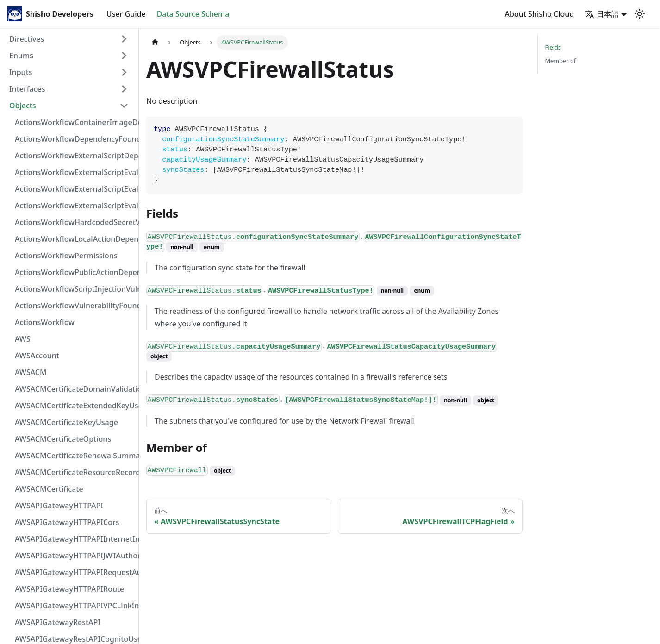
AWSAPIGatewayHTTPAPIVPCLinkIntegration (75, 606)
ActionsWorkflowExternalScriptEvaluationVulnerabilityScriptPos (75, 189)
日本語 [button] (602, 14)
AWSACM (31, 372)
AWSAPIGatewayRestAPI (58, 622)
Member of (561, 61)
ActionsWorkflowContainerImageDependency (75, 122)
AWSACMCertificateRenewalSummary (75, 456)
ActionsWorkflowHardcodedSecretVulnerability (75, 222)
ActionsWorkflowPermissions (66, 256)
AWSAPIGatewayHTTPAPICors (67, 522)
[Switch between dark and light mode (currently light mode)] (640, 14)
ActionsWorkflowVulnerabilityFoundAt (75, 306)
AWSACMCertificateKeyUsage (66, 422)
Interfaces (27, 89)
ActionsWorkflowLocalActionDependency (75, 239)
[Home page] (155, 42)
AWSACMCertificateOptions (63, 439)
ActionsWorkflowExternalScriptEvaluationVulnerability (75, 206)
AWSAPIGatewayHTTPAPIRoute (69, 589)
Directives (27, 39)
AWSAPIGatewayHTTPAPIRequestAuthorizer (75, 572)
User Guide (126, 14)
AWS (23, 339)
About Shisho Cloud (540, 14)
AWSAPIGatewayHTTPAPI (59, 506)
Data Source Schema (193, 14)
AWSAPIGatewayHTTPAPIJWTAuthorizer (75, 556)
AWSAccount (37, 356)
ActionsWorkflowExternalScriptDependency (75, 156)
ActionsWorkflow (45, 322)
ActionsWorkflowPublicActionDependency (75, 272)
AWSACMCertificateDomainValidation (75, 389)
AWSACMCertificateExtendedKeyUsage (75, 406)
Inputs (21, 72)
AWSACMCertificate (49, 489)
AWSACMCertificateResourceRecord (75, 472)
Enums (21, 56)
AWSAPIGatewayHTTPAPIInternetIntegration (75, 539)
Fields (553, 47)
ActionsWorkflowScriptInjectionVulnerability (75, 289)
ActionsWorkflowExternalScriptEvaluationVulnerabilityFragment (75, 172)
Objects (23, 106)
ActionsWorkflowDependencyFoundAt (75, 139)
